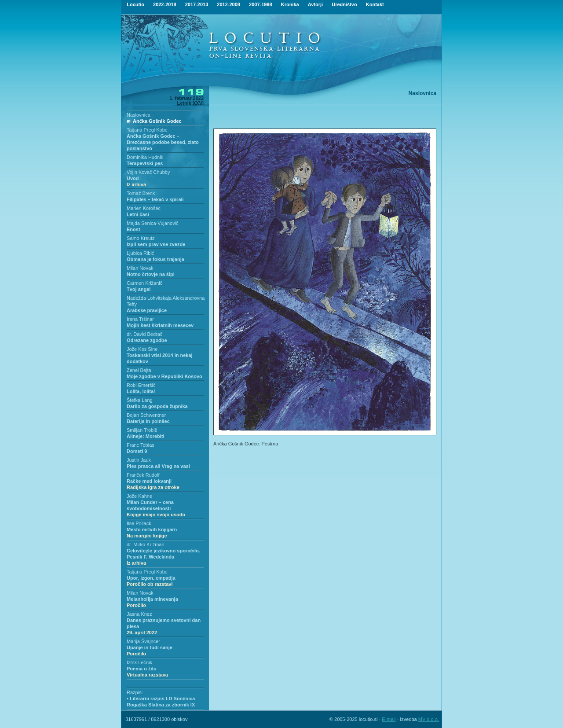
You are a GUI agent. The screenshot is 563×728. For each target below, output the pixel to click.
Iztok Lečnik (139, 662)
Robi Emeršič (141, 385)
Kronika (290, 4)
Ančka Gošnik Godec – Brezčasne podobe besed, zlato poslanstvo (163, 142)
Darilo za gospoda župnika (157, 406)
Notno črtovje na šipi (151, 274)
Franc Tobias (141, 445)
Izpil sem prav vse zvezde (156, 244)
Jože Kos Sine (142, 349)
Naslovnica (139, 115)
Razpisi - (136, 692)
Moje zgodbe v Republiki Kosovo (165, 376)
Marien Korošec (144, 208)
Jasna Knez (139, 614)
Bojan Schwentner (146, 415)
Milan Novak (140, 268)
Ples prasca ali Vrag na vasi (158, 466)
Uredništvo (344, 4)
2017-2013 (197, 4)
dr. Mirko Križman (146, 544)
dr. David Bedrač (144, 334)
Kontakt (375, 4)
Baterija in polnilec (148, 421)
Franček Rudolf (143, 475)
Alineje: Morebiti (146, 436)
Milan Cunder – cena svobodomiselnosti (156, 508)
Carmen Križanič (144, 283)
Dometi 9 (137, 451)
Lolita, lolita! (141, 391)
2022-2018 (165, 4)
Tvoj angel (139, 289)
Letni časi (138, 214)
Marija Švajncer (143, 641)
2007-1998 (261, 4)
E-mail (389, 719)
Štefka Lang (140, 400)
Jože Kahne (139, 496)
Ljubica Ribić (140, 253)
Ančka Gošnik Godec (157, 121)
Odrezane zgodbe (147, 340)
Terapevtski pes (145, 163)
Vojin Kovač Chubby (148, 172)
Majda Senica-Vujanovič (153, 223)
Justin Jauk (139, 460)
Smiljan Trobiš (142, 430)
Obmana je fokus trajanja (155, 259)
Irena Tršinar (140, 319)
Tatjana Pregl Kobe (147, 130)
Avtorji (315, 4)
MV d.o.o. (429, 719)
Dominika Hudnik (145, 157)
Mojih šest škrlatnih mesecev (160, 325)
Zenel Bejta (139, 370)
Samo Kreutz (141, 238)
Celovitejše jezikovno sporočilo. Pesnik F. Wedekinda (163, 557)
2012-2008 (228, 4)
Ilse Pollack (139, 523)
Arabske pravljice (147, 310)
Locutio (135, 4)
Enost (133, 229)
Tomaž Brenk (141, 193)
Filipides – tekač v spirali (155, 199)
